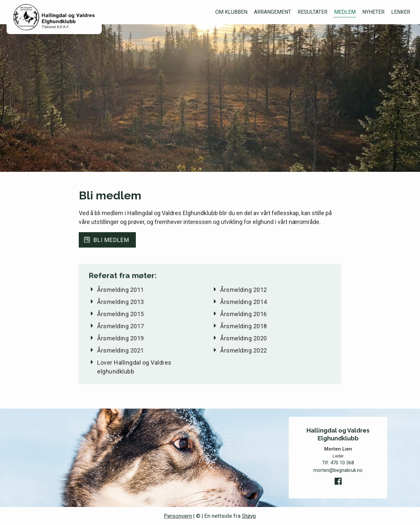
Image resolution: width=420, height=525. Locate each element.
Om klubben (231, 12)
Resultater (313, 12)
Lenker (401, 12)
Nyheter (373, 12)
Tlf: (338, 463)
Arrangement (273, 12)
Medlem (345, 12)
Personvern (178, 516)
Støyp (249, 516)
